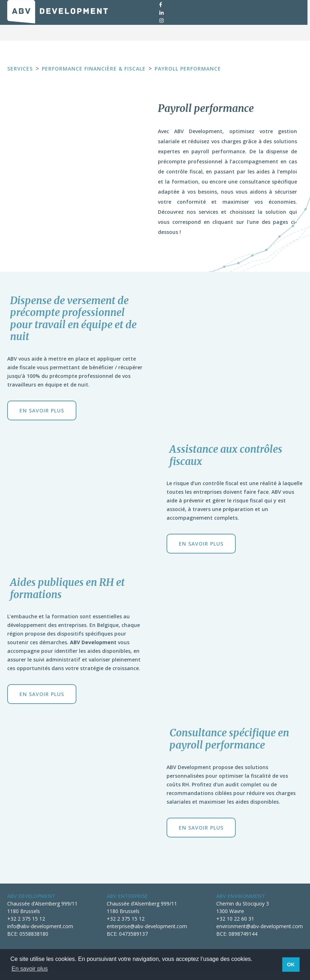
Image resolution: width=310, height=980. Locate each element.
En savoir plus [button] (30, 969)
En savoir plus (42, 410)
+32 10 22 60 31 (235, 919)
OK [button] (291, 965)
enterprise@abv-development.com (147, 926)
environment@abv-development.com (260, 926)
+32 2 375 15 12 (26, 919)
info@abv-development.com (40, 926)
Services (20, 69)
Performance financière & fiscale (94, 69)
